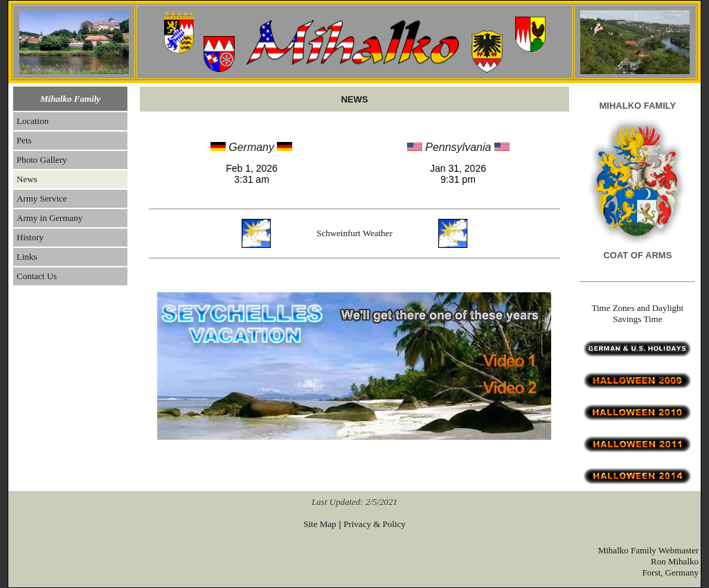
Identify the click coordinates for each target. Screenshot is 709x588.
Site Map (320, 524)
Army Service (42, 198)
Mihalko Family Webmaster (648, 550)
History (30, 237)
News (27, 179)
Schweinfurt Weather (354, 233)
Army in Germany (50, 218)
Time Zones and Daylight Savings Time (637, 313)
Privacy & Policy (375, 524)
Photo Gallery (42, 160)
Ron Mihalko (675, 561)
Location (33, 121)
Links (27, 257)
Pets (24, 140)
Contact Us (37, 276)
